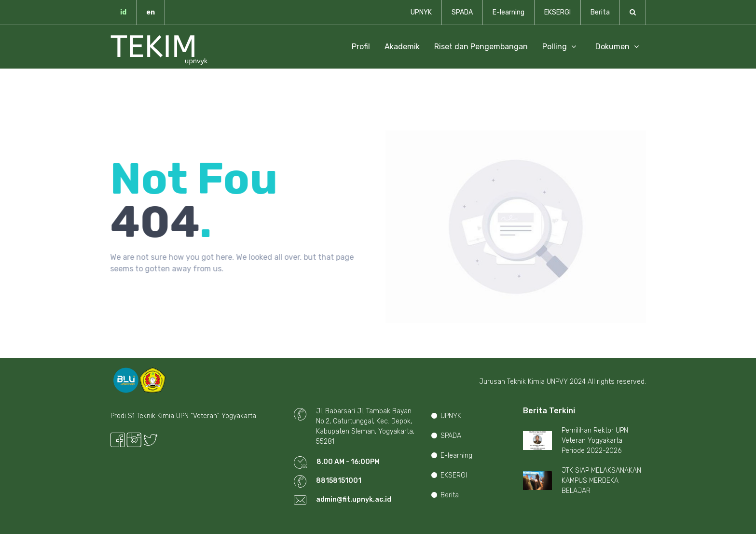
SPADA (462, 12)
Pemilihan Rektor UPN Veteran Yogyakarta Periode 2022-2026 (595, 441)
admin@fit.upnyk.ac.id (354, 499)
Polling (559, 47)
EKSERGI (557, 12)
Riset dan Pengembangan (481, 47)
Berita (600, 12)
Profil (361, 47)
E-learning (509, 12)
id (123, 12)
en (151, 12)
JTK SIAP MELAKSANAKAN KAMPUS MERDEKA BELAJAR (601, 481)
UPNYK (421, 12)
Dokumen (617, 47)
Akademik (402, 47)
